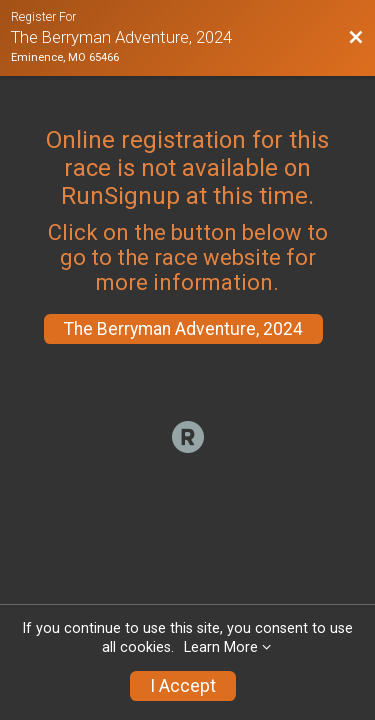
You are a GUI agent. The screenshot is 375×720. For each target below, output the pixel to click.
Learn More (221, 647)
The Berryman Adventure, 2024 (183, 329)
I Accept (183, 686)
